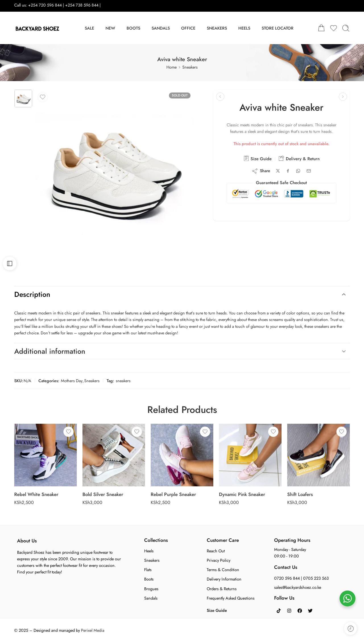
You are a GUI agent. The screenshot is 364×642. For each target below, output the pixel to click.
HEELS (244, 28)
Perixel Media (93, 630)
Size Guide (258, 159)
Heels (149, 551)
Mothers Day (72, 381)
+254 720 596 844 (45, 5)
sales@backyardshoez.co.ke (298, 587)
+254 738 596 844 (82, 5)
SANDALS (161, 28)
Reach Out (216, 551)
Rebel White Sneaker (36, 494)
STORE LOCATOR (278, 28)
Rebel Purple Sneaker (173, 494)
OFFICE (188, 28)
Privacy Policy (219, 560)
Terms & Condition (223, 570)
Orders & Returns (222, 589)
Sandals (151, 598)
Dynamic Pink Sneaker (242, 494)
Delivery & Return (299, 159)
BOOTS (133, 28)
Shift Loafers (300, 494)
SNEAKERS (217, 28)
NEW (110, 28)
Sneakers (190, 67)
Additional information (181, 351)
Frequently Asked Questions (231, 598)
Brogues (151, 589)
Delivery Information (224, 579)
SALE (89, 28)
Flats (148, 570)
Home (171, 67)
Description (181, 294)
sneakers (123, 381)
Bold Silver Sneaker (103, 494)
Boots (149, 579)
